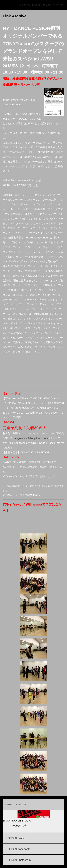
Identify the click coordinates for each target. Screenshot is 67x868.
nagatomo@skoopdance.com (31, 438)
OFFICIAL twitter (16, 838)
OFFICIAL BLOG (16, 804)
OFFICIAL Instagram (18, 860)
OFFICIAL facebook (17, 849)
